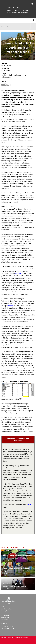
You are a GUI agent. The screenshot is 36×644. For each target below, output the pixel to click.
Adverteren (5, 617)
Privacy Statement (7, 611)
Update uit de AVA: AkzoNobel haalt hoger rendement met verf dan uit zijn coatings (17, 571)
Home (3, 26)
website (18, 273)
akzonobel (7, 75)
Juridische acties (7, 609)
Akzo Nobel (6, 70)
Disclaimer (5, 619)
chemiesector (21, 75)
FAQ (3, 607)
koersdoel (7, 77)
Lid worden (5, 615)
